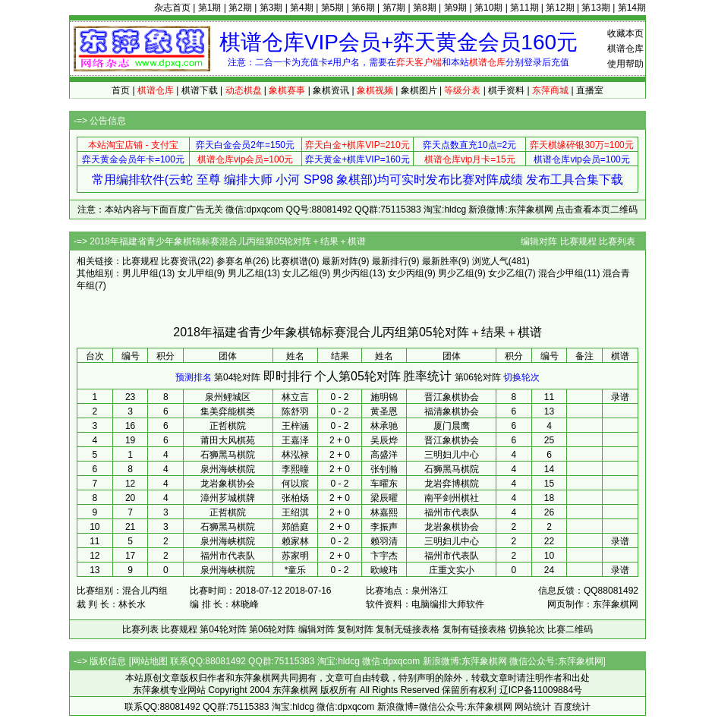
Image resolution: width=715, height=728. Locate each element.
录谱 (620, 397)
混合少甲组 (561, 273)
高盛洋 (384, 455)
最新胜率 (440, 261)
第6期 (363, 8)
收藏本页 (625, 33)
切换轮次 (521, 377)
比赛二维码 (570, 629)
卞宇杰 (384, 556)
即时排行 (288, 376)
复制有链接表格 (474, 629)
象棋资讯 (331, 90)
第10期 (488, 8)
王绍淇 (295, 512)
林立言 (295, 397)
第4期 (302, 8)
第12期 (560, 8)
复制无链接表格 (408, 629)
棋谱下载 (200, 90)
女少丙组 (406, 273)
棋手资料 (506, 90)
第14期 (632, 8)
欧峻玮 (384, 570)
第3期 (271, 8)
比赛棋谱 (290, 261)
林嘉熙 (384, 512)
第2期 (240, 8)
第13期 (595, 8)
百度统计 (572, 707)
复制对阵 (355, 629)
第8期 (425, 8)
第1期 (210, 8)
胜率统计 (427, 376)
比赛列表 (617, 241)
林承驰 (384, 426)
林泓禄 (295, 455)
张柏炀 (295, 498)
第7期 (394, 8)
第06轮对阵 (478, 377)
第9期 (456, 8)
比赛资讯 (179, 261)
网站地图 (150, 661)
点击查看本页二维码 (597, 210)
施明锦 (384, 397)
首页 (121, 90)
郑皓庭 (295, 527)
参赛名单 (235, 261)
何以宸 (295, 484)
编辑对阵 (539, 241)
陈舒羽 (295, 411)
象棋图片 (419, 90)
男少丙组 (351, 273)
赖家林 (295, 541)
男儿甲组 (140, 273)
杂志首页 (172, 8)
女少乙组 (506, 273)
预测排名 (194, 377)
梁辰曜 (384, 498)
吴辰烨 (384, 440)
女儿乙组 (301, 273)
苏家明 (295, 556)
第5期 (333, 8)
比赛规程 (578, 241)
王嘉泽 (295, 440)
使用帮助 (625, 64)
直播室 (590, 90)
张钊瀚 (384, 469)
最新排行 (390, 261)
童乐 (297, 570)
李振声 (384, 527)
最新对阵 (340, 261)
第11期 (524, 8)
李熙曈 (295, 469)
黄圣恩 (384, 411)
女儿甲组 (196, 273)
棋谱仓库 (625, 49)
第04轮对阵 (237, 377)
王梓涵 (295, 426)
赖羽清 (384, 541)
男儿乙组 (246, 273)
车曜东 (384, 484)
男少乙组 (456, 273)
